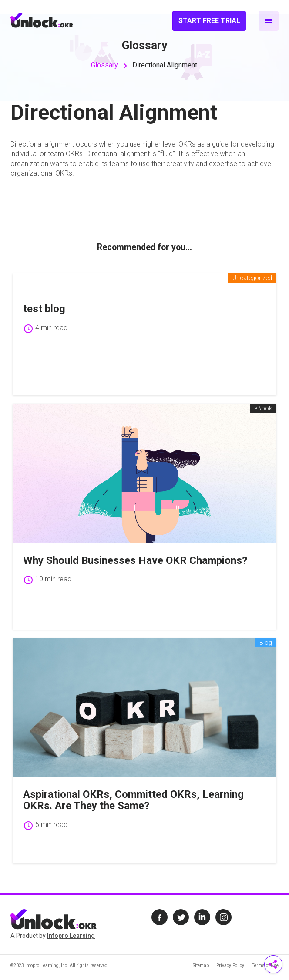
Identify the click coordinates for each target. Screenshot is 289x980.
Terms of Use (265, 965)
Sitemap (201, 965)
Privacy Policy (230, 965)
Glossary (104, 65)
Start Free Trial (209, 21)
